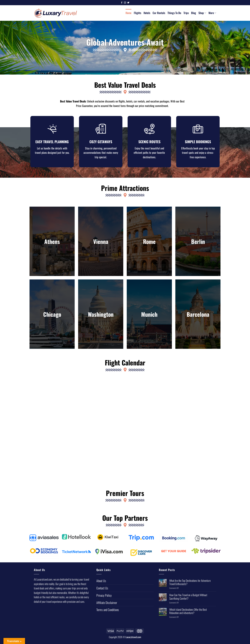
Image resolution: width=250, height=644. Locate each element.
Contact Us (102, 590)
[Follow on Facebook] (122, 3)
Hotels (147, 13)
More (212, 13)
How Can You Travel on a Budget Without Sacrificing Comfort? (188, 599)
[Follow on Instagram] (125, 3)
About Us (101, 583)
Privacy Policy (104, 598)
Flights (137, 13)
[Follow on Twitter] (128, 3)
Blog (194, 13)
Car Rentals (159, 13)
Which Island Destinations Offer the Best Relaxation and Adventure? (188, 614)
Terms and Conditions (108, 612)
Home (128, 13)
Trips (186, 13)
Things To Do (174, 13)
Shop (202, 13)
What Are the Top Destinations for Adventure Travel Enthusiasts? (190, 585)
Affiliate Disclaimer (107, 605)
